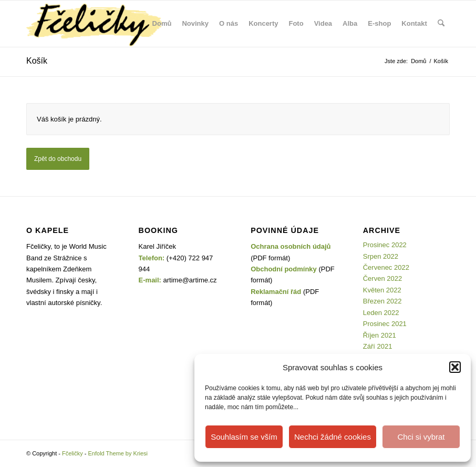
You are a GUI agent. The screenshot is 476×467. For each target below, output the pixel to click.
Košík (37, 61)
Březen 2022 (382, 301)
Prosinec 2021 (385, 324)
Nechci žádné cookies (333, 437)
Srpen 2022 (381, 256)
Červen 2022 (382, 278)
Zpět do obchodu (58, 159)
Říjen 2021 (380, 335)
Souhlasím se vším (244, 437)
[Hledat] (441, 24)
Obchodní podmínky (284, 269)
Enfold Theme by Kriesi (118, 453)
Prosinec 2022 (385, 245)
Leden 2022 (381, 313)
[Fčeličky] (94, 24)
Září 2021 (378, 346)
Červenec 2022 (386, 267)
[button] (455, 367)
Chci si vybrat (421, 437)
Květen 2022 (382, 290)
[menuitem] (162, 24)
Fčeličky (73, 453)
